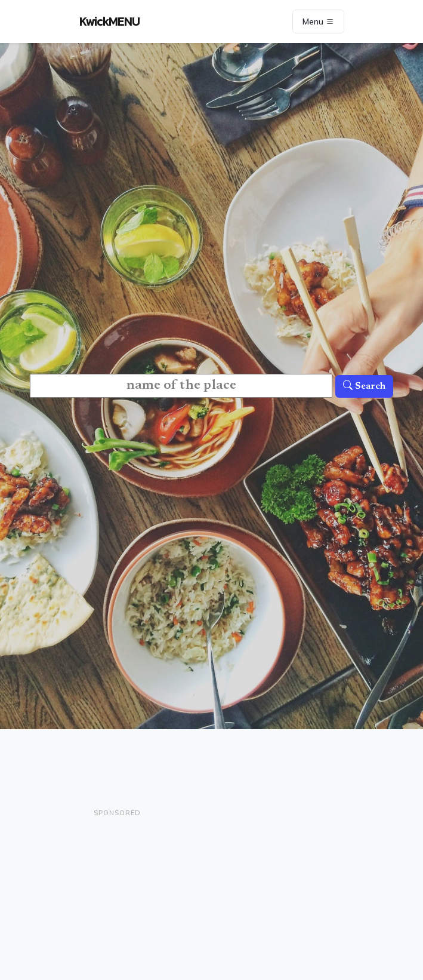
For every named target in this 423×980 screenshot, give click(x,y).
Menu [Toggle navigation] (318, 21)
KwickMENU (109, 21)
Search (364, 386)
